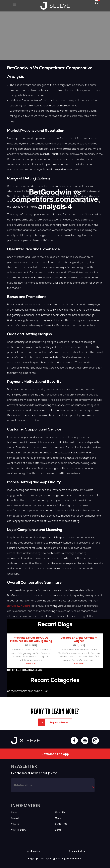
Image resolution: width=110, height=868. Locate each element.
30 (33, 670)
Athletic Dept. (18, 830)
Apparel (15, 818)
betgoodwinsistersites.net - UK (28, 691)
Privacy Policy (77, 851)
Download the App (55, 754)
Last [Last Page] (40, 670)
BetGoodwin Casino (19, 606)
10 (29, 670)
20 (31, 670)
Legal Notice (33, 851)
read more (31, 664)
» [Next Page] (37, 670)
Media (58, 818)
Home (14, 812)
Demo (58, 830)
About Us (60, 812)
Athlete (15, 824)
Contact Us (61, 824)
